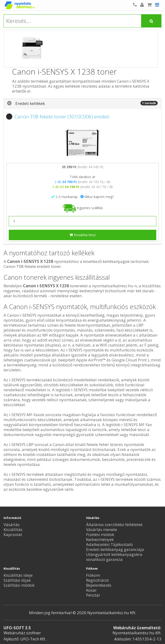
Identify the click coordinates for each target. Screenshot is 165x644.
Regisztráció (97, 580)
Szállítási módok (19, 585)
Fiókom (93, 575)
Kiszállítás (13, 529)
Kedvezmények (100, 539)
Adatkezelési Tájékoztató (109, 544)
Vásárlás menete (102, 529)
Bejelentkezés (99, 585)
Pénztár (93, 595)
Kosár (91, 590)
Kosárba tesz (83, 235)
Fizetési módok (100, 534)
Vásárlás (12, 525)
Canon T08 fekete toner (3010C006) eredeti (62, 117)
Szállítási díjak (17, 580)
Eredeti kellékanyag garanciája (115, 549)
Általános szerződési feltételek (114, 525)
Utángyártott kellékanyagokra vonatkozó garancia (114, 557)
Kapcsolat (13, 534)
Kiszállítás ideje (18, 575)
